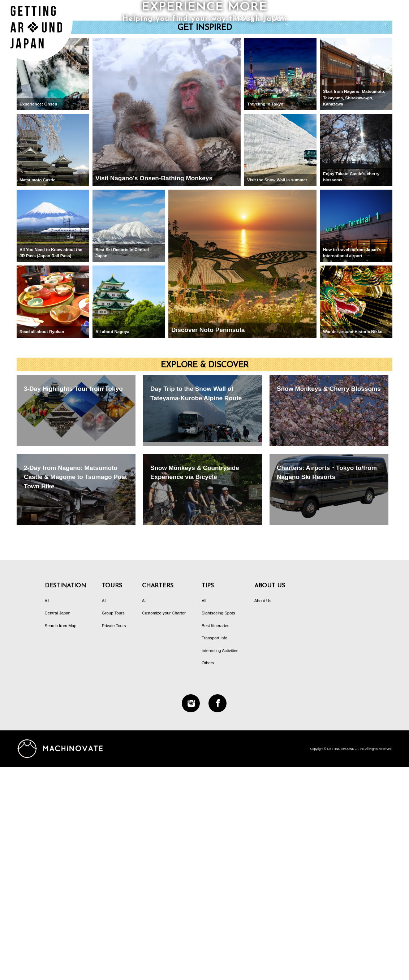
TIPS (386, 16)
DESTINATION (341, 16)
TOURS (243, 16)
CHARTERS (287, 16)
